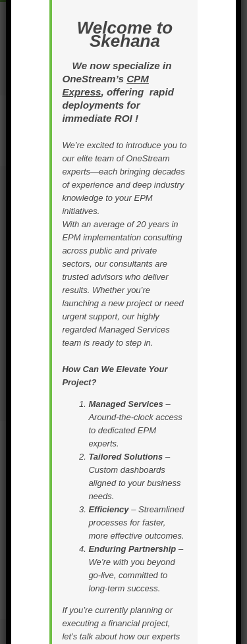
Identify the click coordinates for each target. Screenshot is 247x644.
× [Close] (236, 71)
